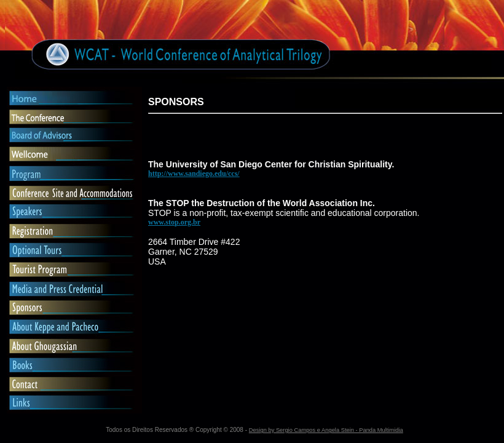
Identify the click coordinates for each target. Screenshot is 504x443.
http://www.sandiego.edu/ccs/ (194, 174)
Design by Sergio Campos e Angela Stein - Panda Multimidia (326, 430)
